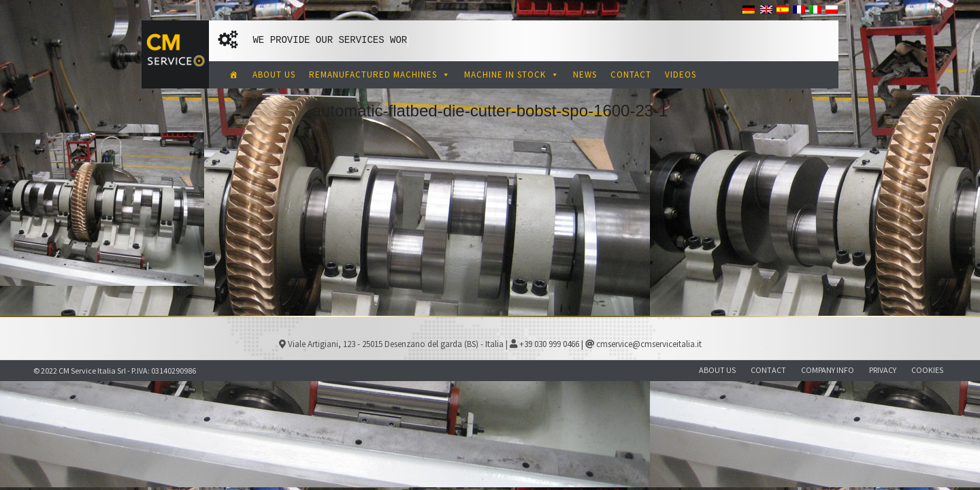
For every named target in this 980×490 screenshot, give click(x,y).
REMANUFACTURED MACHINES (380, 75)
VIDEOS (681, 75)
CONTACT (631, 75)
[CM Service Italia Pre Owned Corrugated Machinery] (234, 75)
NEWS (585, 75)
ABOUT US (274, 75)
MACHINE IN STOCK (512, 75)
